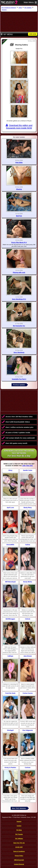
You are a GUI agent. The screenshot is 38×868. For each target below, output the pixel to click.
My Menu (7, 34)
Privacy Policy (19, 856)
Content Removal (19, 864)
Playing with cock (19, 272)
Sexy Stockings (19, 352)
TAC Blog (19, 830)
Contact (19, 826)
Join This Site (27, 466)
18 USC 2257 (19, 847)
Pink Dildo (19, 163)
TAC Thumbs (19, 834)
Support (19, 822)
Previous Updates (19, 385)
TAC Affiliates (19, 839)
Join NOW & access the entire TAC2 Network (19, 454)
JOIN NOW (33, 34)
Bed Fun (19, 216)
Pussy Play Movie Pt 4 (19, 242)
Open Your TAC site (19, 843)
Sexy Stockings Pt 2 (19, 299)
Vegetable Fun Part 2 (19, 379)
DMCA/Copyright (19, 860)
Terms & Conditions (19, 851)
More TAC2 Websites (19, 808)
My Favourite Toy (19, 326)
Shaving (19, 189)
